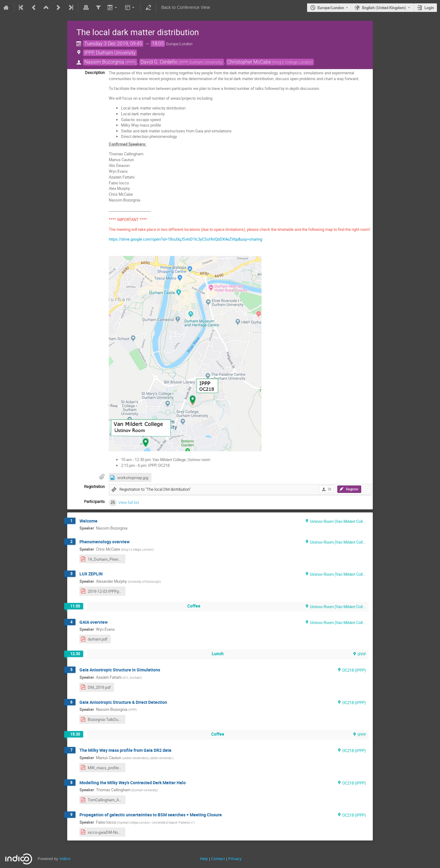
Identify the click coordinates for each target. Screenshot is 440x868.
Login (429, 8)
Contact (218, 859)
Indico (65, 859)
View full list (129, 502)
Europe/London (331, 8)
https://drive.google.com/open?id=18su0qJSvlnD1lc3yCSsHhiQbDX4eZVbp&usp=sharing (185, 239)
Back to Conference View (186, 7)
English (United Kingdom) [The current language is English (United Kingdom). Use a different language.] (384, 8)
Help (204, 859)
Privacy (235, 859)
